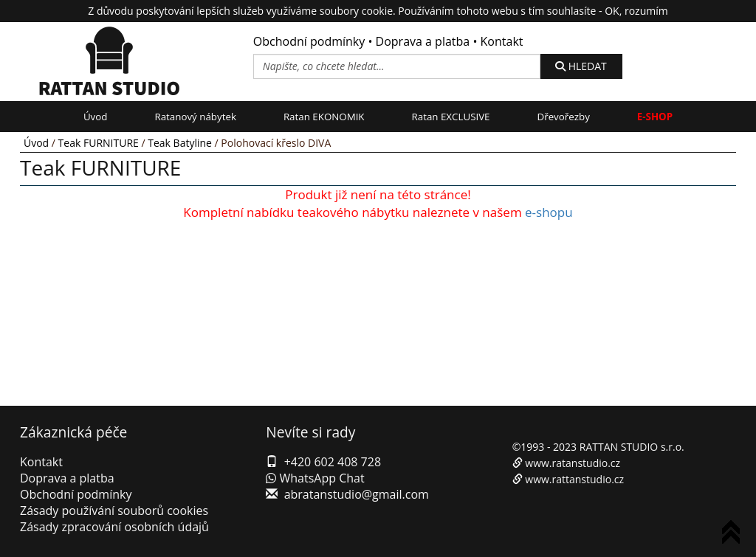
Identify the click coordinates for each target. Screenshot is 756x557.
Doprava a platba (423, 41)
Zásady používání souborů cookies (114, 511)
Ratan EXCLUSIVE (451, 117)
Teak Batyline (180, 143)
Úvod (96, 117)
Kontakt (502, 41)
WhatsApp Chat (315, 478)
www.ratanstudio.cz (573, 463)
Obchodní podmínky (309, 41)
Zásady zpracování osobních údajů (114, 527)
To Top (734, 534)
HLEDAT (581, 66)
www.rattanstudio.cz (574, 479)
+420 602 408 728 (333, 462)
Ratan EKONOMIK (324, 117)
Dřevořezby (564, 117)
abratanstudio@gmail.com (357, 494)
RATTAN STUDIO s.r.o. (632, 447)
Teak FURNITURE (99, 143)
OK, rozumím (636, 11)
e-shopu (549, 212)
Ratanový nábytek (195, 117)
